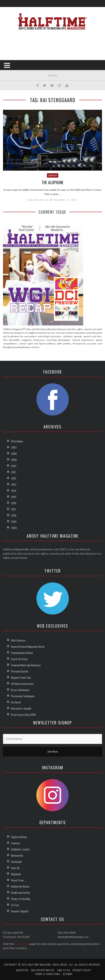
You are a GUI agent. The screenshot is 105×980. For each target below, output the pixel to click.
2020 (14, 528)
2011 (13, 472)
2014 (14, 491)
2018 (14, 515)
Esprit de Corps (19, 659)
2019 (14, 522)
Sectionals (16, 862)
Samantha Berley (38, 200)
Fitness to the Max (21, 899)
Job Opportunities (43, 970)
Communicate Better (22, 653)
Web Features (18, 640)
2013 (14, 484)
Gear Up (53, 175)
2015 (14, 497)
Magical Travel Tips (21, 677)
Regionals (16, 874)
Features (16, 843)
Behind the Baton (20, 886)
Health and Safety (20, 892)
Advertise (22, 970)
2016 (14, 503)
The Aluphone (53, 182)
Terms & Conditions (47, 974)
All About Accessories (22, 684)
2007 (14, 447)
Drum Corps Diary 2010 (23, 714)
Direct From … (18, 880)
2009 (14, 460)
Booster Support (20, 911)
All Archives (17, 441)
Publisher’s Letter (20, 849)
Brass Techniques (20, 690)
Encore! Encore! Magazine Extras (28, 646)
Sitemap (68, 974)
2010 (14, 466)
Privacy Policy (82, 970)
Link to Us (64, 970)
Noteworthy (17, 855)
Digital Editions (19, 837)
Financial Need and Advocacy (26, 665)
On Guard (16, 702)
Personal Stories (20, 671)
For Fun (15, 905)
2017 (14, 509)
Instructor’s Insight (21, 708)
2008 (14, 453)
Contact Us (22, 944)
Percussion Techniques (23, 696)
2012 (14, 478)
